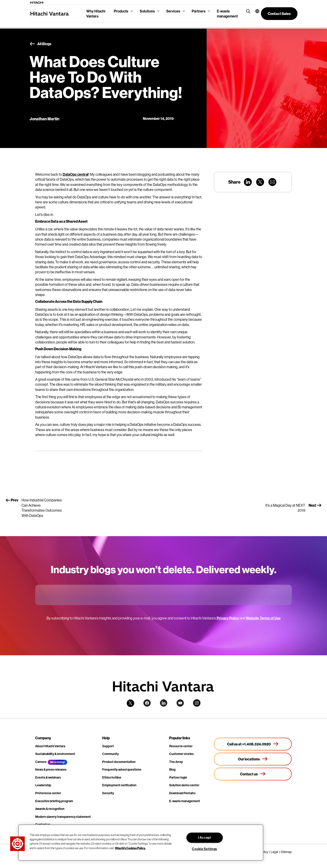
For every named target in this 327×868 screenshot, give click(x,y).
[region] (141, 843)
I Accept (205, 838)
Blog (172, 769)
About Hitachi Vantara (50, 746)
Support (108, 746)
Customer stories (181, 754)
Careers (41, 762)
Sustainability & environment (55, 754)
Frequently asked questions (122, 769)
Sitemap (286, 852)
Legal (274, 852)
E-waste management (227, 14)
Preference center (48, 793)
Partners (199, 11)
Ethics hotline (112, 777)
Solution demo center (184, 785)
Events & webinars (48, 777)
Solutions (147, 11)
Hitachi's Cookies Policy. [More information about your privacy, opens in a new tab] (130, 848)
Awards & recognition (50, 809)
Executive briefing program (54, 801)
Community (110, 754)
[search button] (247, 11)
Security (108, 793)
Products (121, 11)
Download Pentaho (182, 793)
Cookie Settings (204, 849)
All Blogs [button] (40, 44)
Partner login (178, 777)
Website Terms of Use (263, 618)
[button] (254, 11)
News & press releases (51, 769)
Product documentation (119, 762)
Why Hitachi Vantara (96, 14)
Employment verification (119, 785)
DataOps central (76, 174)
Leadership (43, 785)
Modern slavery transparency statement (63, 817)
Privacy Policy (228, 618)
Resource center (181, 746)
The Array (176, 762)
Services (173, 11)
